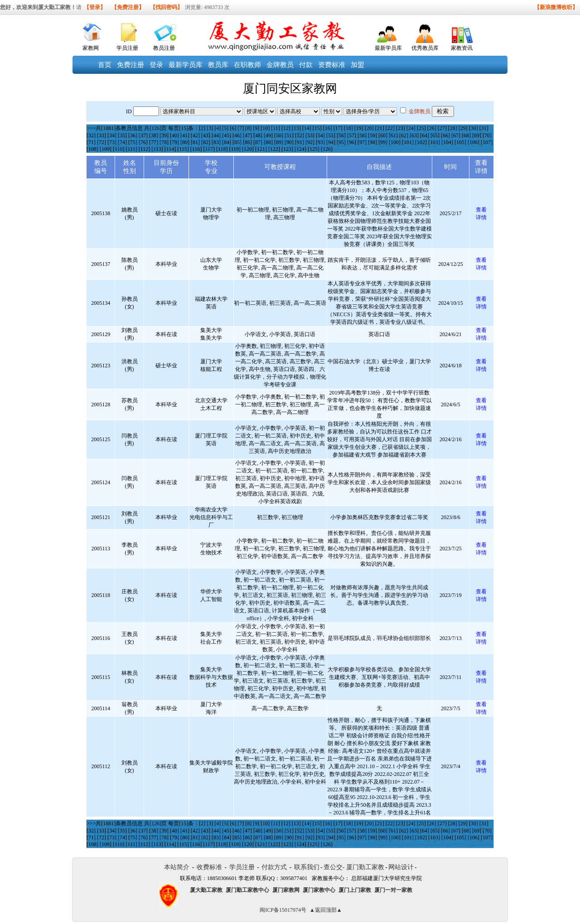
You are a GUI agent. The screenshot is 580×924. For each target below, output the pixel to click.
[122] (274, 149)
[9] (256, 128)
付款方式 (274, 867)
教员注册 (164, 48)
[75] (133, 142)
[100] (395, 142)
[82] (206, 142)
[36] (133, 135)
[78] (164, 142)
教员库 (218, 65)
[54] (320, 135)
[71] (91, 142)
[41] (185, 135)
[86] (247, 142)
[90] (289, 142)
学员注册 (127, 48)
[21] (380, 128)
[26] (432, 128)
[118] (222, 149)
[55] (331, 135)
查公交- (334, 867)
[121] (261, 149)
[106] (474, 142)
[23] (401, 128)
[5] (225, 128)
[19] (359, 128)
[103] (434, 142)
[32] (91, 135)
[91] (300, 142)
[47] (247, 135)
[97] (362, 142)
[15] (317, 128)
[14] (307, 128)
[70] (487, 135)
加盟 (358, 65)
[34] (112, 135)
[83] (216, 142)
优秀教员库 (425, 48)
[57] (352, 135)
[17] (338, 128)
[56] (341, 135)
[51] (289, 135)
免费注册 (130, 65)
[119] (235, 149)
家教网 (91, 48)
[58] (362, 135)
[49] (268, 135)
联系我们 (307, 867)
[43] (206, 135)
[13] (296, 128)
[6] (233, 128)
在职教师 (247, 65)
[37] (143, 135)
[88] (268, 142)
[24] (411, 128)
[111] (132, 149)
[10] (265, 128)
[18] (348, 128)
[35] (122, 135)
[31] (484, 128)
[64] (425, 135)
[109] (106, 149)
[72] (101, 142)
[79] (174, 142)
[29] (463, 128)
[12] (286, 128)
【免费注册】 (128, 7)
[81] (195, 142)
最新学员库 (388, 48)
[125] (314, 149)
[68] (466, 135)
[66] (445, 135)
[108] (92, 149)
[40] (174, 135)
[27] (442, 128)
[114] (170, 149)
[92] (310, 142)
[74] (122, 142)
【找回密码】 (166, 7)
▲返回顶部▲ (326, 910)
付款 (306, 65)
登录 (156, 65)
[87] (258, 142)
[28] (453, 128)
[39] (164, 135)
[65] (435, 135)
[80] (185, 142)
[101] (408, 142)
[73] (112, 142)
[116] (196, 149)
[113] (157, 149)
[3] (210, 128)
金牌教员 (280, 65)
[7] (241, 128)
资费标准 (332, 65)
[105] (460, 142)
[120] (248, 149)
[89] (279, 142)
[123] (287, 149)
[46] (237, 135)
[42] (195, 135)
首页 (105, 65)
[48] (258, 135)
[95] (341, 142)
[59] (372, 135)
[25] (421, 128)
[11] (275, 128)
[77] (154, 142)
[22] (390, 128)
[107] (487, 142)
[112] (145, 149)
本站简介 (177, 867)
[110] (119, 149)
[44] (216, 135)
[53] (310, 135)
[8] (248, 128)
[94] (331, 142)
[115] (183, 149)
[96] (352, 142)
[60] (383, 135)
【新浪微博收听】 (556, 7)
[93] (320, 142)
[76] (143, 142)
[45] (227, 135)
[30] (474, 128)
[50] (279, 135)
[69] (477, 135)
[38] (154, 135)
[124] (300, 149)
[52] (300, 135)
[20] (369, 128)
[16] (328, 128)
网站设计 (401, 867)
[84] (227, 142)
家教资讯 (462, 48)
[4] (217, 128)
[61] (393, 135)
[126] (327, 149)
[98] (372, 142)
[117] (209, 149)
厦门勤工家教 (365, 867)
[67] (456, 135)
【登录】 (95, 7)
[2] (202, 128)
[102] (421, 142)
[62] (404, 135)
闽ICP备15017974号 (283, 910)
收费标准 (209, 867)
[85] (237, 142)
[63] (414, 135)
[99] (383, 142)
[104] (447, 142)
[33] (101, 135)
